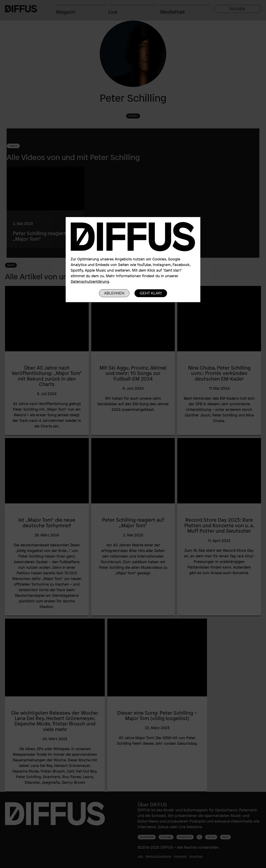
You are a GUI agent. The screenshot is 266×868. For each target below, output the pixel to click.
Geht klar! (151, 293)
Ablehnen (114, 293)
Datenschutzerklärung (90, 281)
